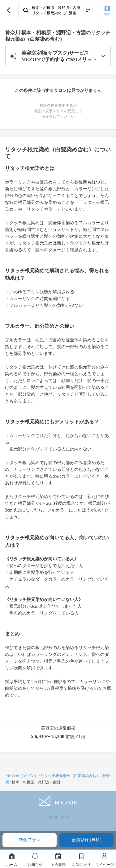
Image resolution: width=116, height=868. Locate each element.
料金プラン (30, 840)
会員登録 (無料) (86, 840)
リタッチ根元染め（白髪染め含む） (70, 776)
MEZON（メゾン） (22, 776)
